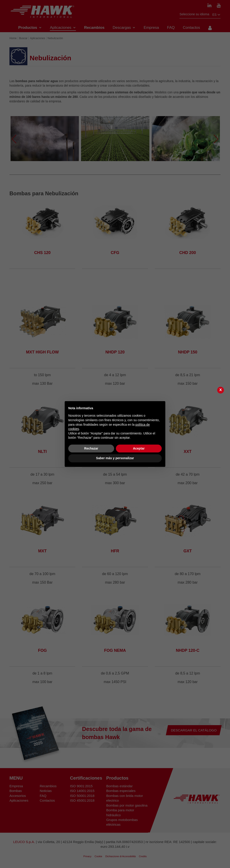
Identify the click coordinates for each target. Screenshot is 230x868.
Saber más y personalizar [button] (115, 458)
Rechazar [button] (91, 448)
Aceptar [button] (139, 448)
